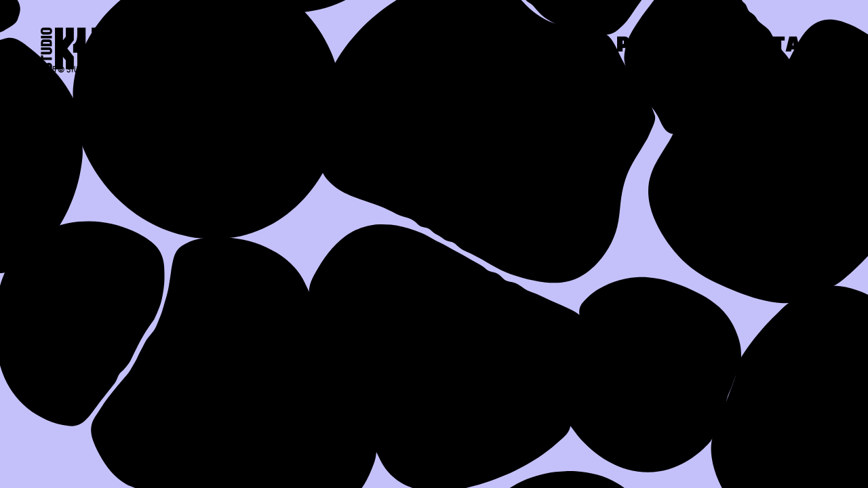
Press (652, 46)
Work (543, 46)
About (434, 46)
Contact (777, 46)
